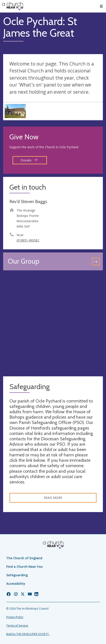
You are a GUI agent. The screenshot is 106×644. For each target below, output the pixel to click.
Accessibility (16, 584)
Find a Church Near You (24, 567)
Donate (29, 160)
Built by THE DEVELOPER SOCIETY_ (28, 634)
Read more (53, 498)
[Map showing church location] (53, 323)
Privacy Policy (15, 617)
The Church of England (24, 558)
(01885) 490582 (28, 240)
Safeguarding (17, 575)
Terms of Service (17, 626)
